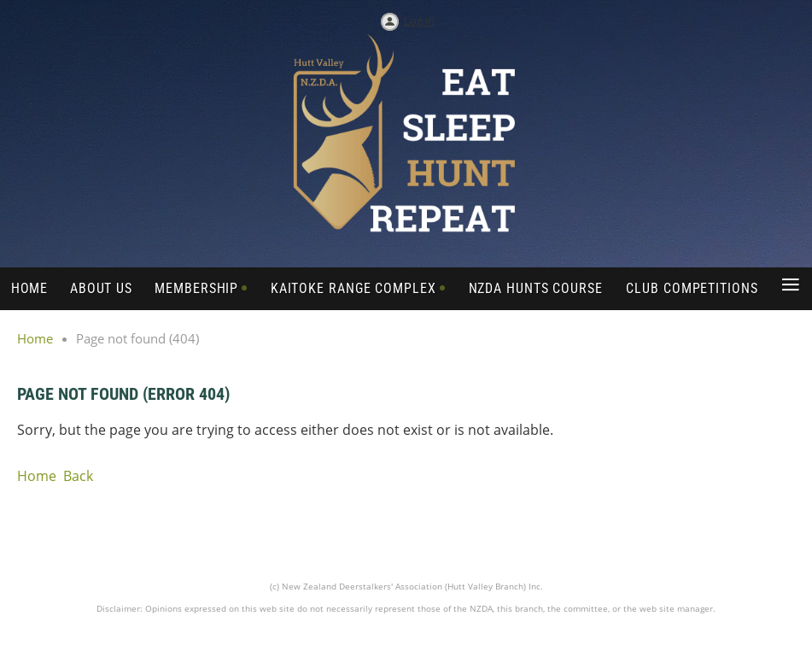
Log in (419, 21)
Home (35, 338)
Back (78, 476)
